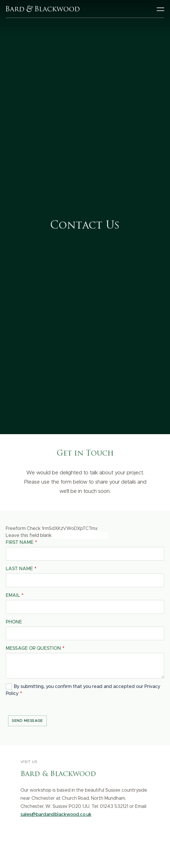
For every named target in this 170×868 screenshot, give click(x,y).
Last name (19, 569)
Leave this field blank (29, 535)
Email (13, 595)
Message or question (33, 648)
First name (20, 542)
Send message (27, 721)
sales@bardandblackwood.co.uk (56, 816)
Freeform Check (23, 528)
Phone (14, 622)
